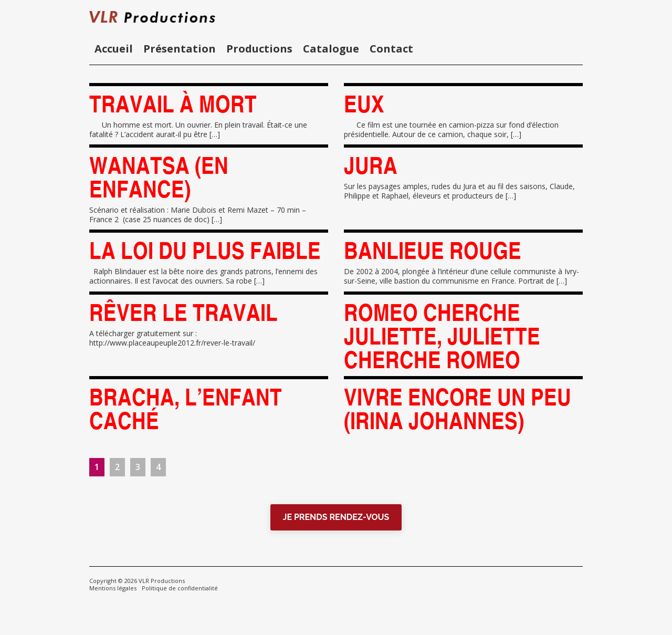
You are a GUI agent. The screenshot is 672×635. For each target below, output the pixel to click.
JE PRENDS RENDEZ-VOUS (336, 517)
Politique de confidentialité (180, 588)
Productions (259, 49)
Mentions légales (113, 588)
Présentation (180, 49)
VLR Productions (162, 581)
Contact (391, 49)
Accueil (114, 49)
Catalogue (331, 49)
